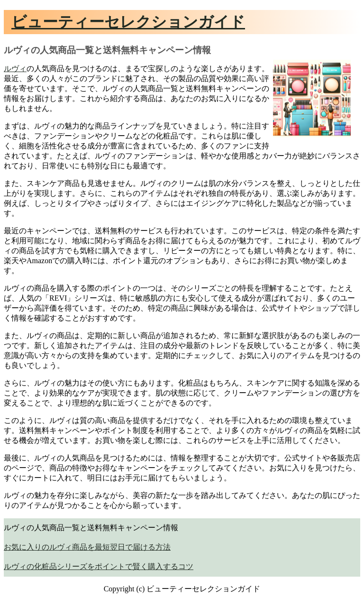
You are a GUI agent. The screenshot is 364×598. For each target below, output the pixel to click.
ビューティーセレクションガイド (128, 22)
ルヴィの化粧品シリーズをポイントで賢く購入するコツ (99, 566)
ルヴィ (15, 69)
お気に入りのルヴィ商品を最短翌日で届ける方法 (87, 547)
